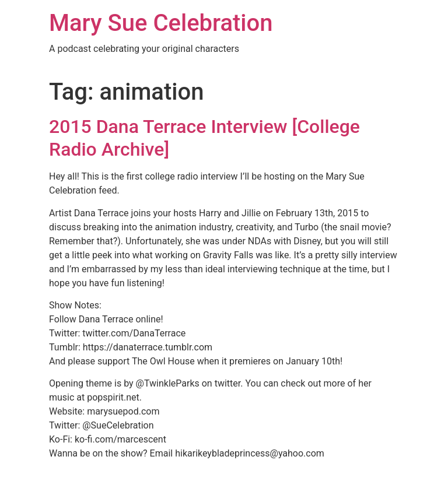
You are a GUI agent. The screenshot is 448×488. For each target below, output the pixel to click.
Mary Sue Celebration (161, 23)
